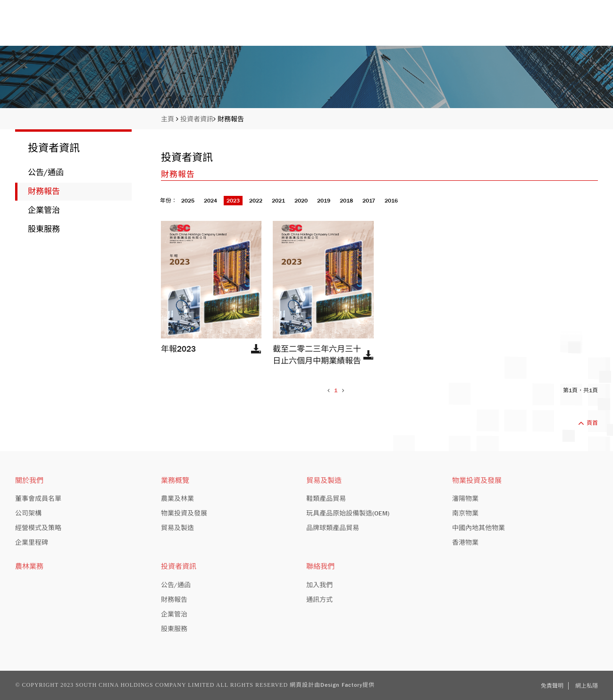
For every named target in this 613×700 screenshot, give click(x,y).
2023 (233, 201)
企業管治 (44, 210)
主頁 (248, 30)
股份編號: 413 (528, 7)
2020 (301, 201)
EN (563, 7)
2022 (256, 201)
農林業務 (29, 566)
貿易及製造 (324, 481)
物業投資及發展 (477, 481)
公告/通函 (46, 173)
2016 (391, 201)
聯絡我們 (582, 30)
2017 (369, 201)
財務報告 (231, 119)
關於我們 (324, 30)
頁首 (588, 423)
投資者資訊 (494, 30)
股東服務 (44, 229)
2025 (188, 201)
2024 (210, 201)
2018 (346, 201)
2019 (324, 201)
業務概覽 (407, 30)
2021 (278, 201)
